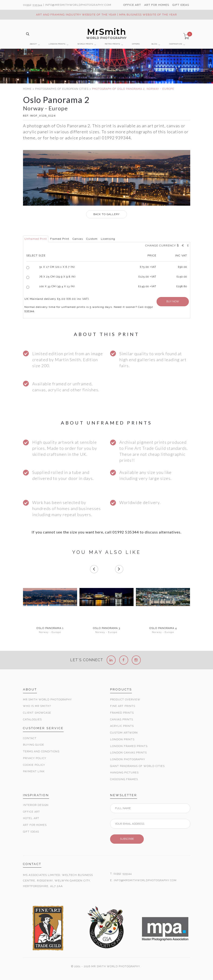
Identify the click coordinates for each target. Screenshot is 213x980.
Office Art (31, 812)
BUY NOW (173, 302)
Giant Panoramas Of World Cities (137, 766)
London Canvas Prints (128, 753)
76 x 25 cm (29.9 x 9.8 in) (57, 277)
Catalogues (32, 720)
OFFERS (136, 44)
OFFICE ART (132, 5)
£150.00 (182, 277)
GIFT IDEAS (181, 5)
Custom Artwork (124, 733)
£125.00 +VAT (147, 277)
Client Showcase (37, 713)
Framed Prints (122, 713)
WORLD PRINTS (85, 44)
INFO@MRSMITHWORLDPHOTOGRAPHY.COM (145, 880)
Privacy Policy (35, 758)
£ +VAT (148, 267)
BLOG (154, 44)
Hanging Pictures (124, 773)
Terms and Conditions (41, 752)
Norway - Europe (50, 632)
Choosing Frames (124, 779)
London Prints (122, 739)
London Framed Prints (129, 746)
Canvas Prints (122, 720)
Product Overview (125, 700)
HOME (27, 89)
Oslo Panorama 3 (106, 628)
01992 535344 (33, 5)
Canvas (78, 239)
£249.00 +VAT (147, 286)
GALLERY (106, 214)
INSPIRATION (176, 44)
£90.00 (182, 267)
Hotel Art (31, 818)
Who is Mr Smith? (37, 706)
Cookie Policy (34, 765)
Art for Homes (35, 825)
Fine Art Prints (123, 706)
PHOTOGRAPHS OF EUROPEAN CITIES (62, 89)
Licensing (108, 239)
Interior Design (36, 805)
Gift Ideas (31, 832)
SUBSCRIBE (127, 839)
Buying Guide (34, 745)
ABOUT (33, 44)
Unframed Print (36, 239)
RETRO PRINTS (113, 44)
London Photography (128, 759)
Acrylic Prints (122, 726)
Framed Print (60, 239)
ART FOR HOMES (157, 5)
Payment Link (34, 771)
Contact (30, 738)
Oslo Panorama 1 (50, 628)
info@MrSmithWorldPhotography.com (78, 5)
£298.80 (182, 286)
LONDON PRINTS (57, 44)
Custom (92, 239)
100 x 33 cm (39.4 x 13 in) (57, 286)
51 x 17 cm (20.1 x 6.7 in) (57, 267)
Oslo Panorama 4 (163, 628)
